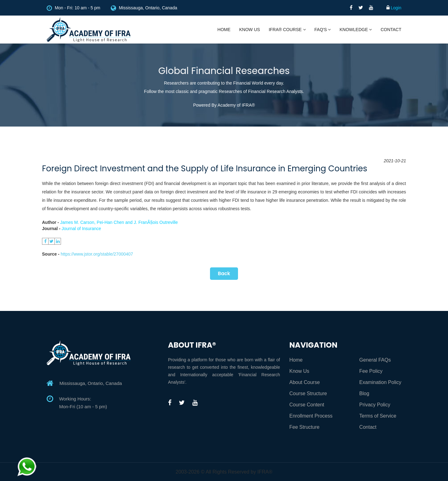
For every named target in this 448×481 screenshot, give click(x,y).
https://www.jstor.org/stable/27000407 (97, 254)
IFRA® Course (287, 30)
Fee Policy (371, 371)
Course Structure (308, 393)
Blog (364, 393)
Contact (391, 30)
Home (224, 30)
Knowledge (356, 30)
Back (224, 273)
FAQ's (323, 30)
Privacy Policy (375, 405)
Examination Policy (380, 382)
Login (394, 8)
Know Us (250, 30)
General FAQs (375, 360)
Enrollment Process (311, 416)
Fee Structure (304, 427)
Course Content (307, 405)
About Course (305, 382)
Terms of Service (378, 416)
